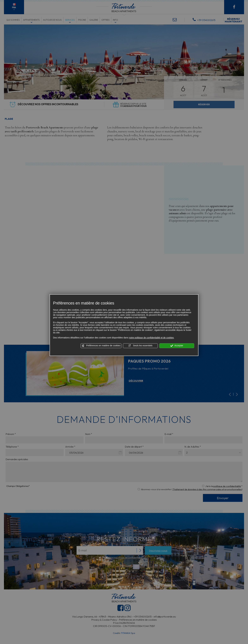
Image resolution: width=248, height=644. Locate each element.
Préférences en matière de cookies (101, 346)
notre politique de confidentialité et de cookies (151, 338)
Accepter (177, 346)
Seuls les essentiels (140, 346)
